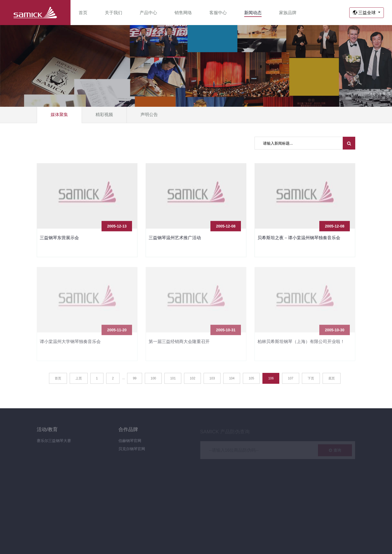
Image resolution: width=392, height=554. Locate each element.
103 (212, 378)
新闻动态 (253, 13)
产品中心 (148, 13)
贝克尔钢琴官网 (132, 451)
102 (192, 378)
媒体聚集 (59, 115)
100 (153, 378)
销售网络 (183, 13)
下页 (311, 378)
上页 (79, 378)
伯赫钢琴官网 (130, 443)
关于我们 (114, 13)
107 (290, 378)
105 (251, 378)
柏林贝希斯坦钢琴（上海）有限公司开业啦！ (301, 344)
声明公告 (149, 115)
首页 (83, 13)
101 (173, 378)
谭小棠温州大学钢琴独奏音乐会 (70, 344)
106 (271, 378)
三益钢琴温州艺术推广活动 (175, 238)
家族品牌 (288, 13)
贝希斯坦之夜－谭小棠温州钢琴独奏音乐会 (299, 238)
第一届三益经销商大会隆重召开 (179, 344)
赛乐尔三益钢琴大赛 (54, 443)
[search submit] (349, 143)
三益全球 (365, 13)
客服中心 (218, 13)
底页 (332, 378)
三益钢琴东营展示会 (59, 238)
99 (135, 378)
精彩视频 (104, 115)
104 (232, 378)
